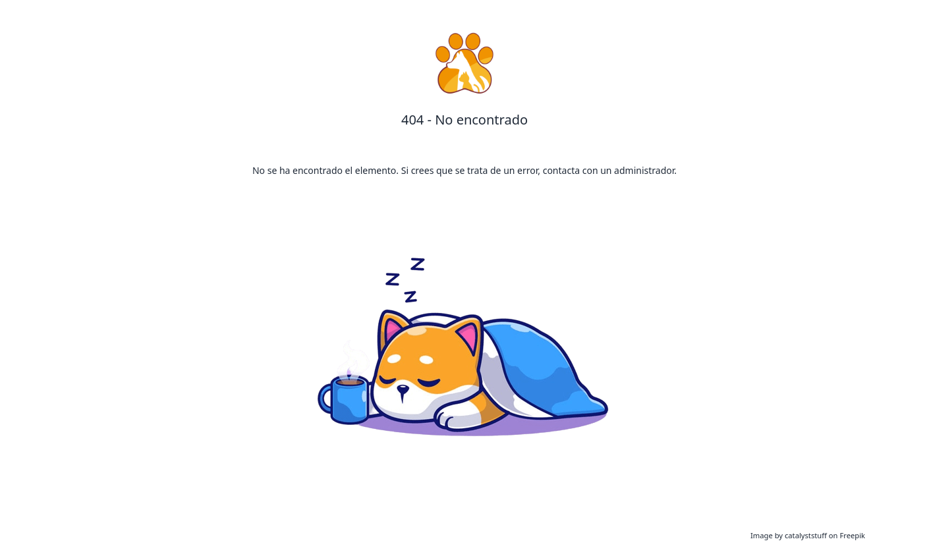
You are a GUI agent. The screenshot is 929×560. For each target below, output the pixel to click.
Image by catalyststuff (790, 535)
